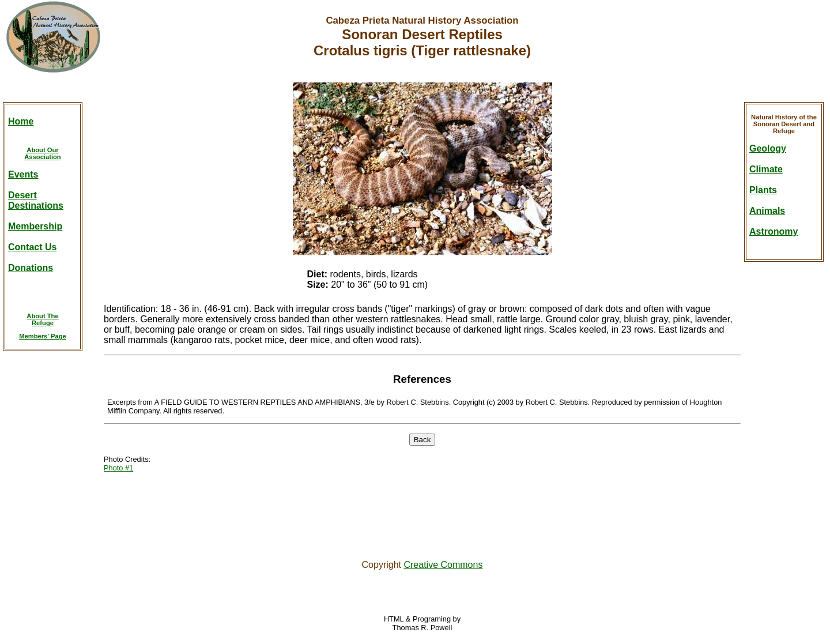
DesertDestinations (36, 200)
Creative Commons (443, 565)
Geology (768, 148)
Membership (35, 226)
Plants (763, 190)
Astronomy (774, 231)
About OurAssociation (42, 153)
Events (23, 174)
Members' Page (43, 336)
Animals (767, 211)
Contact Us (32, 247)
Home (21, 121)
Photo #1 (118, 468)
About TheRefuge (42, 319)
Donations (31, 268)
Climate (766, 169)
